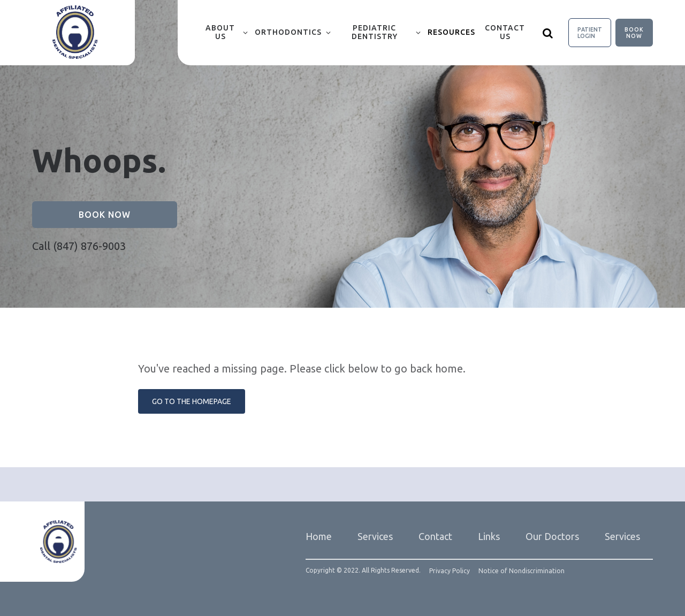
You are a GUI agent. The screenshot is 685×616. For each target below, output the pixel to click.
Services (375, 536)
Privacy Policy (450, 571)
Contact (435, 536)
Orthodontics (288, 32)
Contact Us (505, 32)
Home (319, 536)
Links (489, 536)
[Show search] (548, 33)
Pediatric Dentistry (375, 32)
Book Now (634, 33)
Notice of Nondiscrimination (522, 571)
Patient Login (590, 33)
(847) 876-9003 (89, 246)
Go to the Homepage (192, 401)
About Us (220, 32)
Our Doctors (552, 536)
